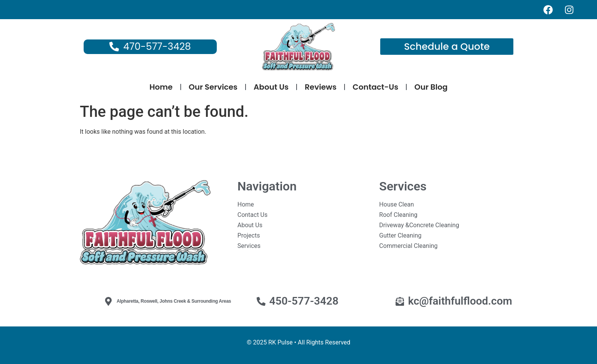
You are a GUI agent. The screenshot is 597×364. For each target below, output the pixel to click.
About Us (271, 87)
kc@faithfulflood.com (460, 301)
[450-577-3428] (261, 301)
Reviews (321, 87)
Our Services (213, 87)
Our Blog (431, 87)
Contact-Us (375, 87)
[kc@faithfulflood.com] (400, 301)
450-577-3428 (304, 301)
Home (161, 87)
